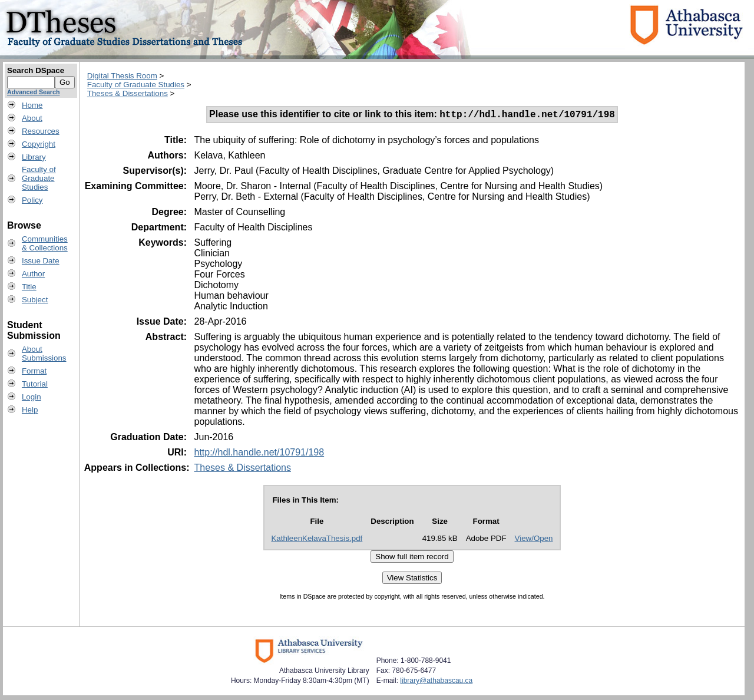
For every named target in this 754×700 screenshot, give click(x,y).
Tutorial (35, 384)
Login (32, 397)
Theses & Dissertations (128, 93)
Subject (35, 300)
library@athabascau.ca (436, 682)
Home (32, 105)
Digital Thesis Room (122, 76)
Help (30, 410)
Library (34, 157)
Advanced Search (33, 92)
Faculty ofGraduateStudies (39, 178)
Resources (41, 131)
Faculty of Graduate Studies (136, 85)
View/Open (534, 540)
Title (29, 287)
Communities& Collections (45, 243)
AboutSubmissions (44, 354)
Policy (32, 200)
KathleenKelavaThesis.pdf (317, 540)
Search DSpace (36, 70)
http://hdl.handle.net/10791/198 (259, 454)
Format (34, 371)
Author (33, 274)
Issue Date (41, 261)
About (32, 118)
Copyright (39, 144)
